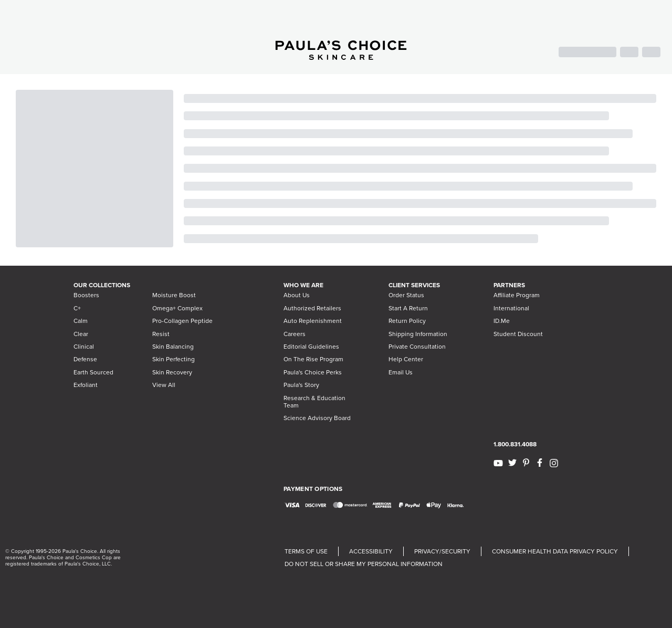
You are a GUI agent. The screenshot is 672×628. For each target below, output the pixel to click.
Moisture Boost (174, 295)
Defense (85, 359)
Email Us (401, 372)
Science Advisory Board (317, 418)
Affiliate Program (517, 295)
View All (164, 385)
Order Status (406, 295)
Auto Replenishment (313, 321)
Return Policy (407, 321)
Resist (161, 334)
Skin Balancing (173, 347)
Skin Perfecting (174, 359)
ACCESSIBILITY (371, 551)
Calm (81, 321)
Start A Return (408, 308)
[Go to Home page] (341, 57)
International (511, 308)
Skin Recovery (172, 372)
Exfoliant (86, 385)
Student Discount (518, 334)
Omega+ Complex (177, 308)
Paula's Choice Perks (313, 372)
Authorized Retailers (312, 308)
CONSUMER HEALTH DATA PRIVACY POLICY (555, 551)
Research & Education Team (314, 402)
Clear (81, 334)
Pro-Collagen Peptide (182, 321)
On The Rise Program (313, 359)
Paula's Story (301, 385)
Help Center (406, 359)
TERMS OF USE (306, 551)
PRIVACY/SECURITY (442, 551)
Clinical (84, 347)
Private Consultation (417, 347)
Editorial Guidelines (311, 347)
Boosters (86, 295)
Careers (295, 334)
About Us (297, 295)
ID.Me (502, 321)
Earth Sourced (93, 372)
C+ (77, 308)
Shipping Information (418, 334)
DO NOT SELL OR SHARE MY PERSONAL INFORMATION (364, 564)
